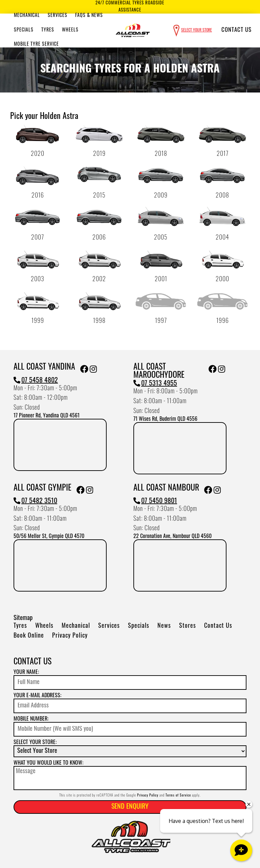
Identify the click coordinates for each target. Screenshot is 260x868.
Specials (24, 30)
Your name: (26, 673)
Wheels (70, 30)
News (164, 626)
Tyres (48, 30)
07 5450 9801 (155, 501)
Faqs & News (89, 16)
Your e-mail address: (37, 696)
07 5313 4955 (155, 384)
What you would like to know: (48, 763)
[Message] (130, 778)
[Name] (130, 683)
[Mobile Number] (130, 729)
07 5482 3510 (35, 501)
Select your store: (35, 743)
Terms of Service (178, 796)
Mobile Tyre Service (36, 45)
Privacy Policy (70, 636)
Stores (188, 626)
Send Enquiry (130, 807)
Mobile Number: (31, 719)
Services (58, 16)
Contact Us (236, 30)
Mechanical (27, 16)
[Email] (130, 706)
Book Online (29, 636)
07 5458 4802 (36, 381)
